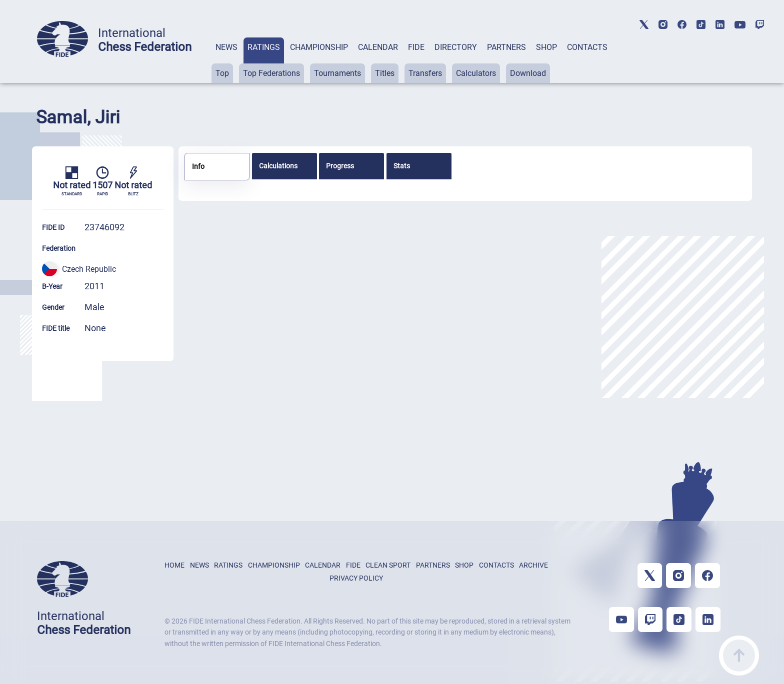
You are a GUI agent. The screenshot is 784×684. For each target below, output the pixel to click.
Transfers (425, 73)
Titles (385, 73)
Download (528, 73)
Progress (340, 166)
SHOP (546, 47)
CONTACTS (587, 47)
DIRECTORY (456, 47)
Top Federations (271, 73)
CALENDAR (378, 47)
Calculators (476, 73)
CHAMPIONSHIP (319, 47)
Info (198, 166)
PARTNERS (506, 47)
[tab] (226, 60)
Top (222, 73)
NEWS (226, 47)
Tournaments (337, 73)
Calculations (278, 166)
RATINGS (264, 47)
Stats (402, 166)
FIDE (416, 47)
